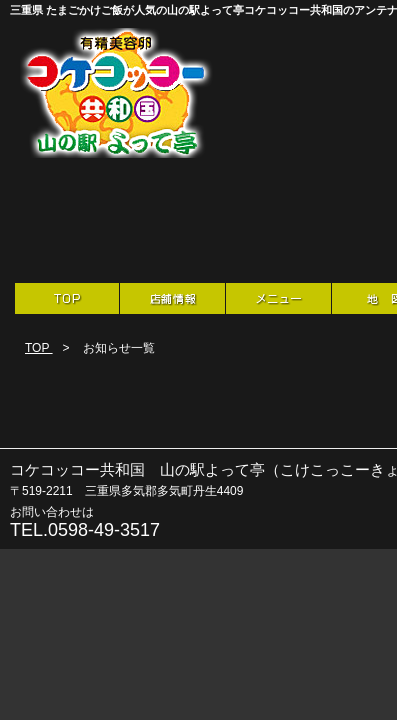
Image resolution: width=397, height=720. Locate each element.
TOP (39, 348)
